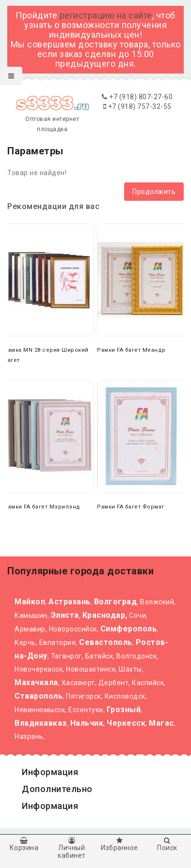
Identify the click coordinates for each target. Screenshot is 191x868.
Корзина (24, 844)
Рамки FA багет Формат (131, 507)
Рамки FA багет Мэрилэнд (42, 507)
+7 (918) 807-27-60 (137, 97)
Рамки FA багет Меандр (131, 350)
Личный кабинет (72, 848)
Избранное (119, 844)
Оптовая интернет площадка (52, 116)
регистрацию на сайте (106, 15)
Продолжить (154, 192)
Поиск (167, 844)
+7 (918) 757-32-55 (137, 106)
